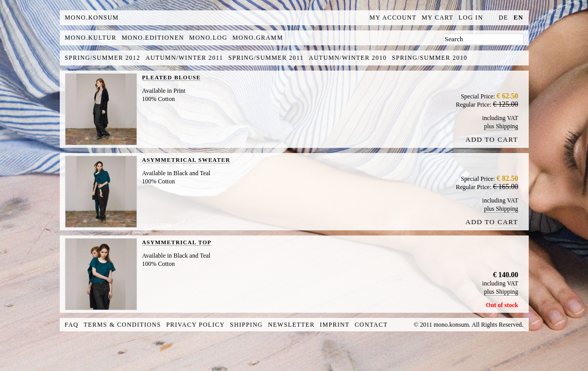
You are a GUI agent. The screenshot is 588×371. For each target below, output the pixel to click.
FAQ (72, 325)
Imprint (335, 325)
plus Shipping (501, 126)
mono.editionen (153, 38)
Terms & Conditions (122, 325)
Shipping (246, 325)
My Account (393, 18)
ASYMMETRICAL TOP (177, 242)
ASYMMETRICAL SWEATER (186, 160)
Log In (471, 18)
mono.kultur (91, 38)
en (518, 18)
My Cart (438, 18)
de (503, 18)
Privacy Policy (196, 325)
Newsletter (291, 325)
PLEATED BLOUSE (172, 77)
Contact (371, 325)
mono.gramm (258, 38)
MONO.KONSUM (92, 18)
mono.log (208, 38)
